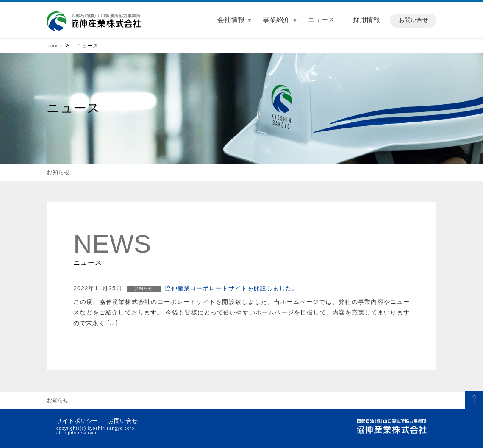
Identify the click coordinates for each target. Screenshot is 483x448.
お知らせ (58, 172)
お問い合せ (414, 20)
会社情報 (231, 20)
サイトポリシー (77, 421)
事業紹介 (276, 20)
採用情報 (366, 20)
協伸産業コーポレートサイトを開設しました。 (232, 288)
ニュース (321, 20)
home (54, 46)
